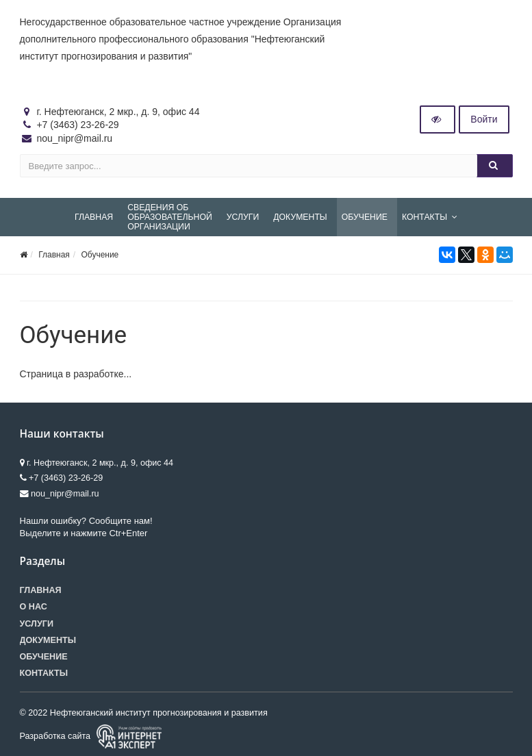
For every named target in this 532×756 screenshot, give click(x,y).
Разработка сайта (91, 736)
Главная (54, 255)
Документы (48, 640)
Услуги (37, 624)
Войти (484, 119)
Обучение (100, 255)
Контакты (44, 673)
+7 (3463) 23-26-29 (77, 125)
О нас (34, 607)
